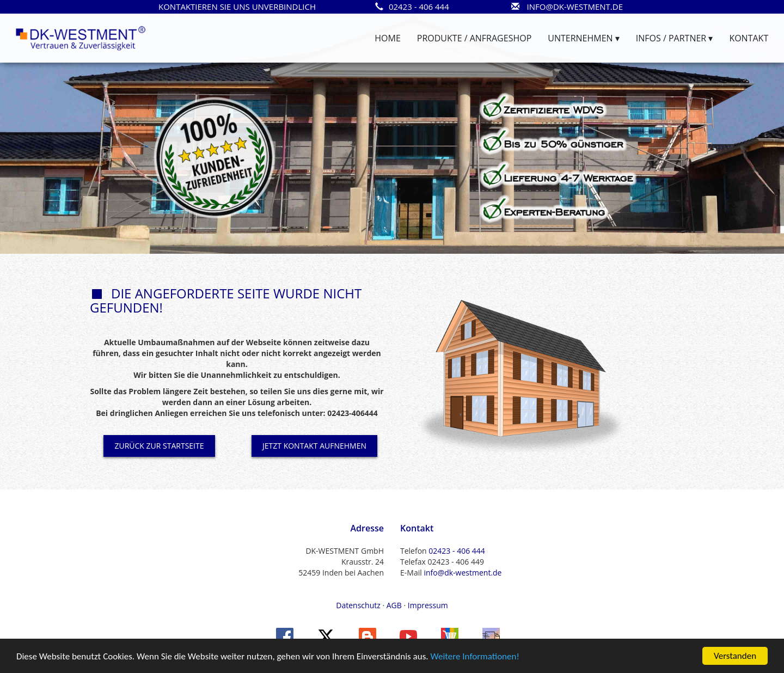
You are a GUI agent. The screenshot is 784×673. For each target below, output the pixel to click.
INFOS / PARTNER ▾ (675, 38)
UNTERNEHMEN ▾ (584, 38)
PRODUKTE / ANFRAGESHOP (474, 38)
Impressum (428, 605)
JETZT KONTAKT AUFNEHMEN (314, 446)
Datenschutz (358, 605)
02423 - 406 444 (457, 551)
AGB (394, 605)
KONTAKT (749, 38)
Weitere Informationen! (475, 657)
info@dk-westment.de (463, 573)
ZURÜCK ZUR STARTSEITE (159, 446)
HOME (388, 38)
